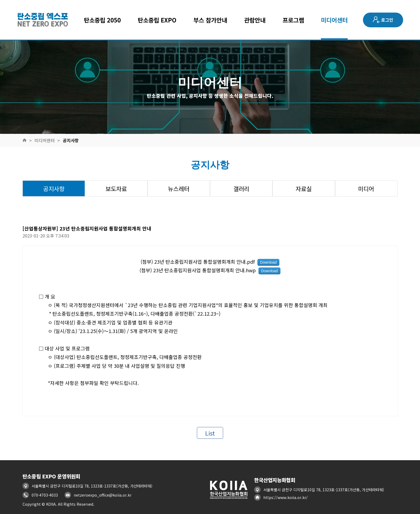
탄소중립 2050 (102, 20)
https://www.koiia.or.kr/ (286, 497)
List (210, 433)
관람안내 (255, 20)
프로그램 (293, 20)
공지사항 (71, 140)
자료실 (304, 188)
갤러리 (241, 188)
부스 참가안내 (210, 20)
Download (268, 262)
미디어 (366, 188)
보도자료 (116, 188)
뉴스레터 (179, 188)
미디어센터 (334, 20)
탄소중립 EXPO (157, 20)
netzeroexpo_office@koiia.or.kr (103, 495)
